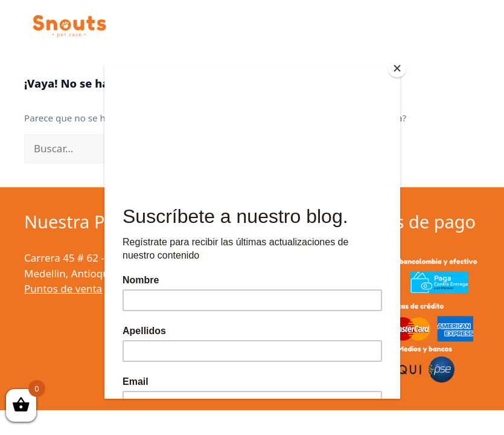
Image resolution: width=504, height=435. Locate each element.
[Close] (397, 68)
